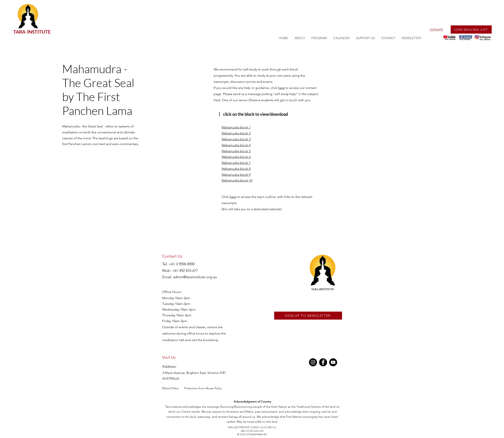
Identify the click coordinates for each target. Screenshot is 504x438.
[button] (319, 38)
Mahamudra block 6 (236, 157)
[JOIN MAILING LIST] (471, 30)
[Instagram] (313, 362)
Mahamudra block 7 (236, 163)
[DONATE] (436, 30)
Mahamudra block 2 (236, 133)
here (281, 88)
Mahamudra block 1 (236, 127)
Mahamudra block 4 (236, 145)
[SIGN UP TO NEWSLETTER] (308, 316)
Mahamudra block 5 (236, 151)
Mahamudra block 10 (237, 180)
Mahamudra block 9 (236, 175)
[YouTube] (333, 362)
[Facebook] (323, 362)
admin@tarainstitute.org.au (195, 277)
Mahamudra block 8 (236, 169)
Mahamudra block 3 (236, 139)
